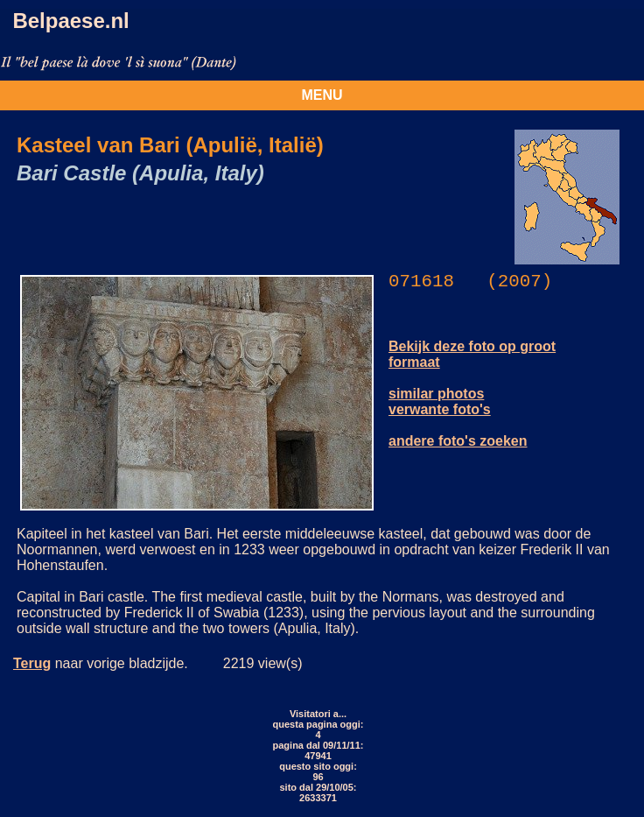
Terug (32, 663)
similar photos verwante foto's (440, 401)
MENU (322, 95)
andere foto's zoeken (458, 441)
